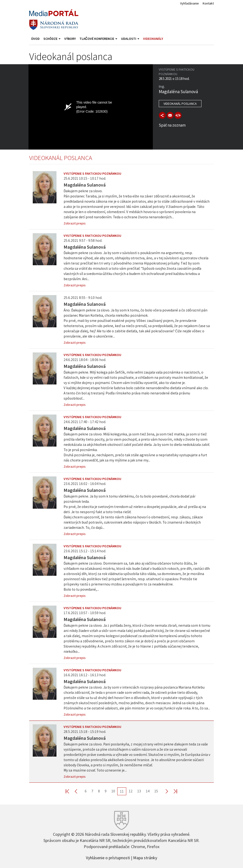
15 (156, 791)
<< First (70, 791)
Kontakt (208, 3)
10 (113, 791)
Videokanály (153, 39)
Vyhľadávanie (189, 3)
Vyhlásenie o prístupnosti (108, 857)
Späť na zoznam (172, 125)
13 (139, 791)
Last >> (173, 791)
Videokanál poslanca (180, 104)
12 (131, 791)
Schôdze (52, 39)
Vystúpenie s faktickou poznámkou (92, 174)
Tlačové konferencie (98, 39)
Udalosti (130, 39)
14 (148, 791)
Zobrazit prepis (75, 223)
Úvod (35, 39)
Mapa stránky (145, 857)
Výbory (70, 39)
